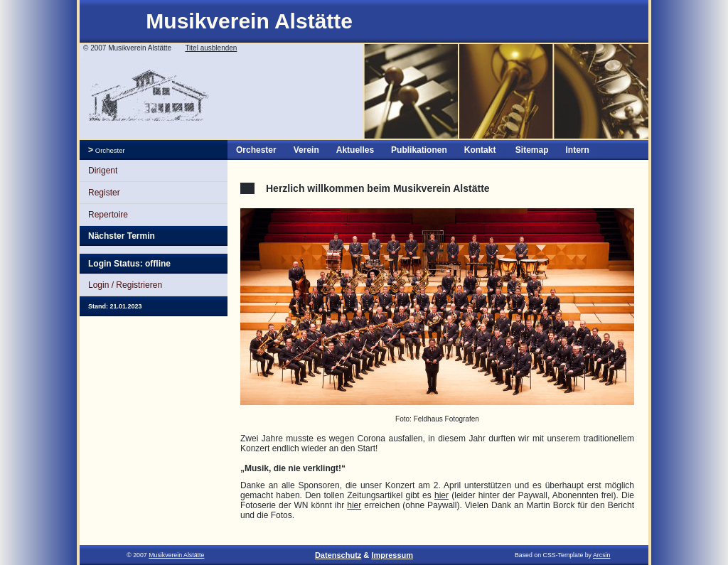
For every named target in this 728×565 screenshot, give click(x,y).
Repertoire (108, 215)
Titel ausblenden (211, 48)
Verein (306, 150)
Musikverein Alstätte (249, 21)
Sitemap (532, 150)
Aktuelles (355, 150)
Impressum (392, 555)
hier (441, 495)
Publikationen (419, 150)
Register (104, 193)
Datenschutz (338, 555)
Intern (577, 150)
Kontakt (480, 150)
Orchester (109, 150)
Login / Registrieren (125, 285)
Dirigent (103, 171)
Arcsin (601, 555)
